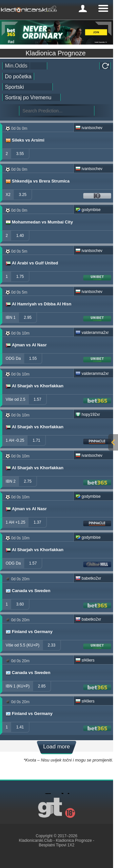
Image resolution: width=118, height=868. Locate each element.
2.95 (28, 318)
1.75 (20, 277)
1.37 (37, 522)
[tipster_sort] (31, 97)
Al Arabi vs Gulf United (31, 263)
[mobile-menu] (83, 9)
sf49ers (85, 660)
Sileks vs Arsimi (25, 140)
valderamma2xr (92, 333)
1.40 (20, 236)
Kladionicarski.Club (35, 840)
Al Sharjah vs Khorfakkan (34, 386)
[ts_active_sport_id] (28, 87)
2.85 (42, 686)
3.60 (20, 604)
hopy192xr (88, 415)
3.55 (20, 154)
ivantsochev (89, 128)
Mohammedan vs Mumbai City (39, 222)
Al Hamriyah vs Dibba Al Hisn (38, 304)
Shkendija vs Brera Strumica (37, 181)
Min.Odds (16, 66)
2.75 (28, 481)
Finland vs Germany (29, 632)
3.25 (22, 195)
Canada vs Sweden (28, 591)
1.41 (20, 727)
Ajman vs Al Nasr (26, 345)
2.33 (52, 645)
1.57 (38, 399)
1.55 (33, 358)
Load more (57, 747)
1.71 (36, 440)
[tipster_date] (18, 76)
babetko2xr (88, 578)
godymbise (88, 210)
